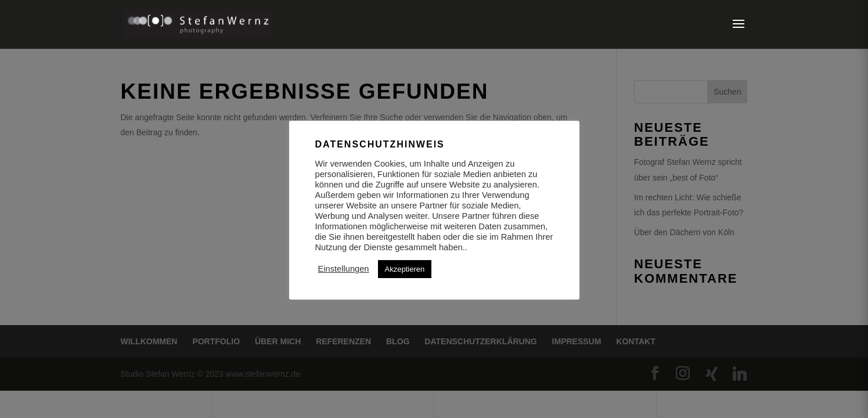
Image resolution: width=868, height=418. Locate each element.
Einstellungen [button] (344, 269)
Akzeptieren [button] (405, 269)
